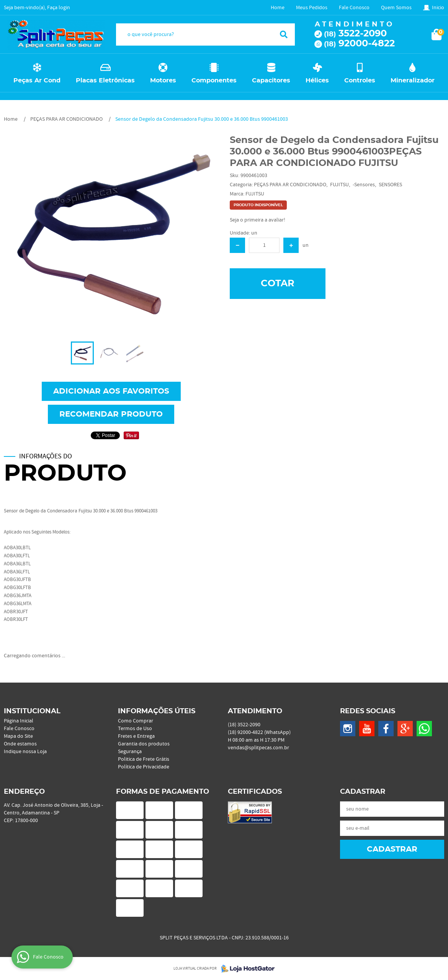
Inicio (438, 8)
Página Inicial (19, 721)
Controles (360, 80)
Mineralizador (413, 80)
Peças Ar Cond (37, 80)
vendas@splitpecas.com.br (258, 748)
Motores (163, 80)
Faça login (59, 8)
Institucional (32, 711)
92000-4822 (359, 44)
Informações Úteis (157, 711)
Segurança (130, 752)
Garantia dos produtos (144, 744)
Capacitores (271, 80)
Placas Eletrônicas (105, 80)
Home (278, 8)
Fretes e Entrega (136, 736)
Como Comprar (136, 721)
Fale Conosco (354, 8)
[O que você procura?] (284, 34)
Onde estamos (20, 744)
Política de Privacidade (144, 767)
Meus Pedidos (312, 8)
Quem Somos (396, 8)
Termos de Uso (135, 729)
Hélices (317, 80)
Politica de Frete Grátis (144, 759)
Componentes (214, 80)
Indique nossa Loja (25, 752)
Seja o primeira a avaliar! (258, 220)
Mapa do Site (18, 736)
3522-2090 (355, 34)
